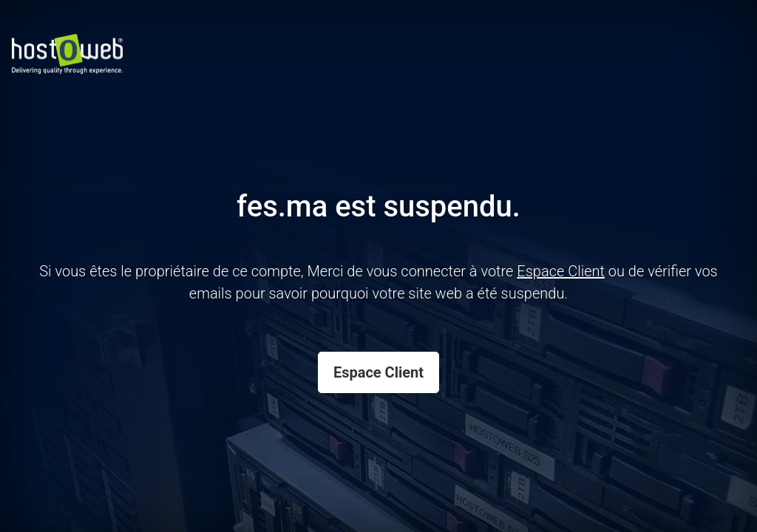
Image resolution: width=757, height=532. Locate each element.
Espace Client (378, 372)
